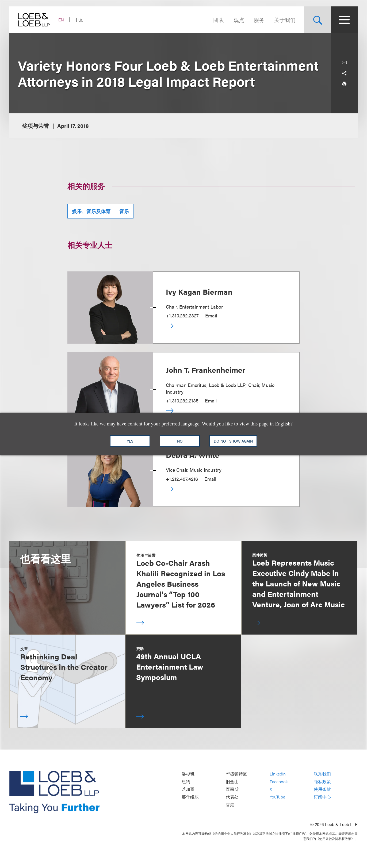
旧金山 (232, 781)
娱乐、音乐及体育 (91, 211)
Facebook (279, 781)
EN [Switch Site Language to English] (61, 20)
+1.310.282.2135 (182, 400)
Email (211, 315)
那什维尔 (190, 797)
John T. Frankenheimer (206, 370)
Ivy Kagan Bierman (199, 291)
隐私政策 (322, 781)
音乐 (124, 211)
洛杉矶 (188, 774)
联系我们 (322, 774)
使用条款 (322, 789)
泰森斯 (232, 789)
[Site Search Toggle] (318, 20)
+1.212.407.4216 (182, 479)
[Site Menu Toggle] (344, 20)
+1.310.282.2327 (182, 315)
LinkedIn (278, 774)
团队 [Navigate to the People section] (219, 20)
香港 (230, 804)
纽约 (186, 781)
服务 (259, 20)
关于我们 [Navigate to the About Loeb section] (285, 20)
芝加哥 (188, 789)
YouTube (277, 797)
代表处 (232, 797)
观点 (239, 20)
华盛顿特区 (236, 774)
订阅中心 (322, 797)
